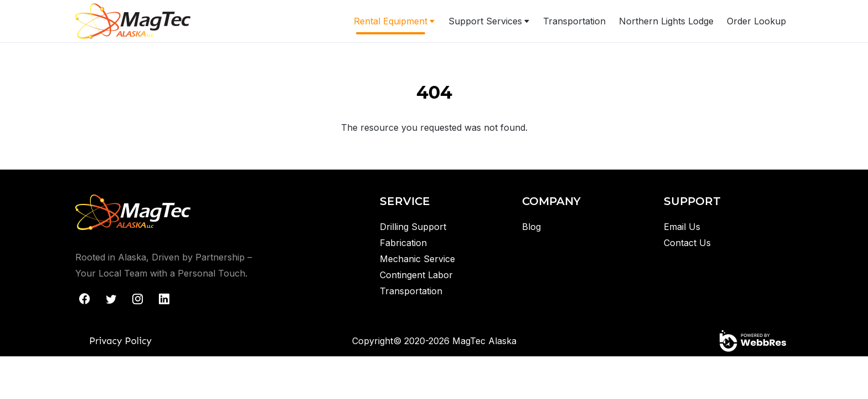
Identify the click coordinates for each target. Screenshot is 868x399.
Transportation (574, 21)
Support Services (485, 21)
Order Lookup (756, 21)
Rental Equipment (391, 21)
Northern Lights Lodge (666, 21)
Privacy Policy (120, 341)
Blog (531, 227)
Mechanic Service (417, 259)
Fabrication (403, 243)
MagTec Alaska (484, 341)
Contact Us (687, 243)
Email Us (682, 227)
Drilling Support (413, 227)
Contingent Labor (416, 275)
